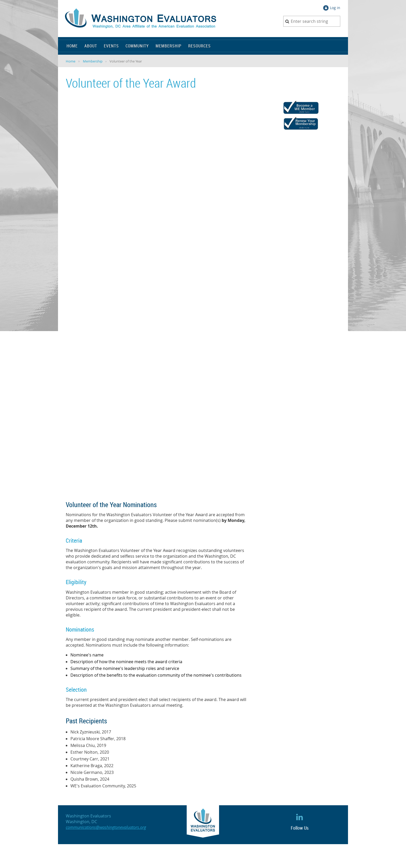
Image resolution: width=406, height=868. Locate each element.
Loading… (149, 296)
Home (71, 61)
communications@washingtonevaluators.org (106, 827)
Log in (335, 8)
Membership (93, 61)
